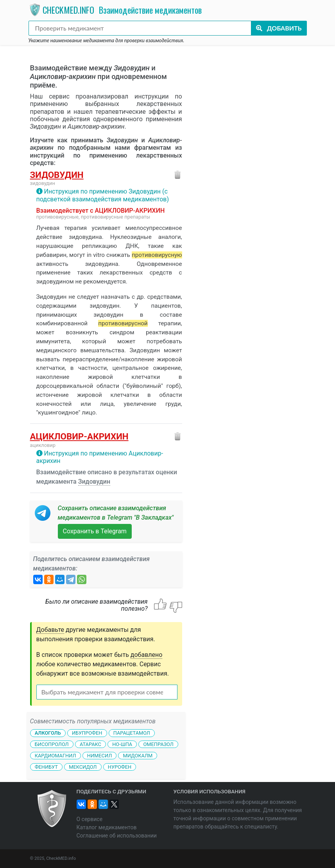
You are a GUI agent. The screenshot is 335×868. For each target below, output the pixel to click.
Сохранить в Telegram (95, 531)
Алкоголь (48, 733)
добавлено (147, 655)
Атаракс (90, 744)
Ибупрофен (87, 733)
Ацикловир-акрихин (79, 436)
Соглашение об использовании (117, 836)
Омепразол (159, 744)
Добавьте (50, 630)
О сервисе (90, 819)
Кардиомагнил (56, 756)
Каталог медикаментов (107, 827)
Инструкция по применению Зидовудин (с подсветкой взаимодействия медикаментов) (103, 195)
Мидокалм (138, 756)
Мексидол (83, 767)
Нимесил (99, 756)
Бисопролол (52, 744)
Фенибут (46, 767)
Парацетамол (132, 733)
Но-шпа (122, 744)
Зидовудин (57, 175)
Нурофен (120, 767)
